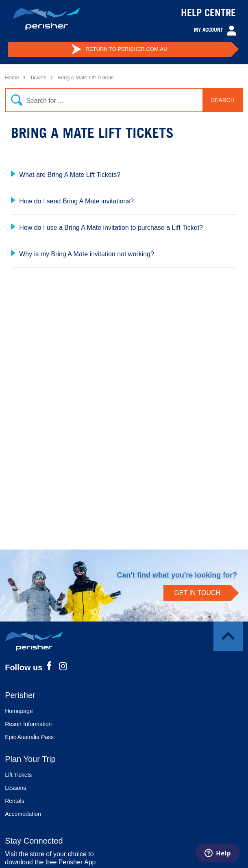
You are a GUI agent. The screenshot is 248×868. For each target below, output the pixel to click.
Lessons (15, 788)
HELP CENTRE (208, 14)
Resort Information (28, 724)
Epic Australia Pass (29, 737)
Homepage (19, 711)
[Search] (121, 100)
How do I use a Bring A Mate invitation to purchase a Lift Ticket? (111, 228)
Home (12, 77)
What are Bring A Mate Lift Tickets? (70, 175)
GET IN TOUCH (197, 593)
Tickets (38, 77)
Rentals (14, 801)
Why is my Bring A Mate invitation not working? (87, 254)
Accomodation (23, 814)
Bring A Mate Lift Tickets (86, 77)
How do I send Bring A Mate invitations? (76, 201)
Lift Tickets (18, 775)
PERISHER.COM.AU (119, 49)
